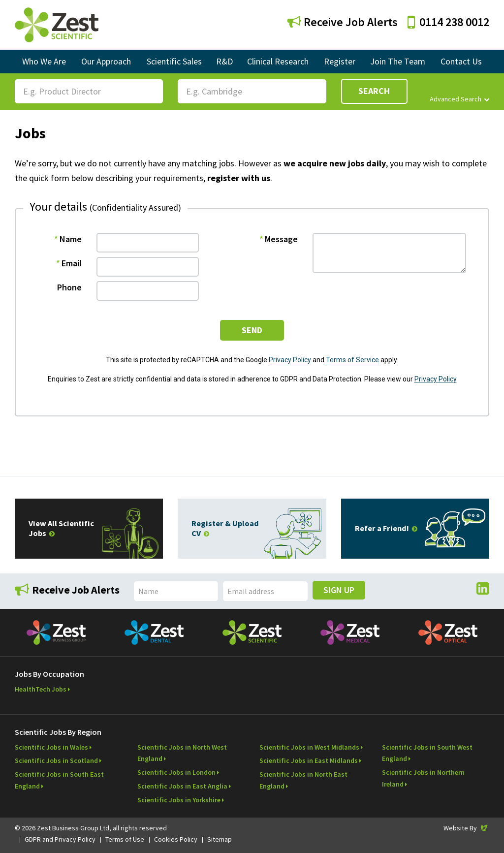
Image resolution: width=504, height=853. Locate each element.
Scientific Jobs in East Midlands (309, 760)
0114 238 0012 (448, 22)
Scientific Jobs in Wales (51, 747)
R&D (224, 61)
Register (340, 61)
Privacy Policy (290, 360)
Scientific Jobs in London (176, 772)
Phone (69, 287)
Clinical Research (278, 61)
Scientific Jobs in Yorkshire (179, 800)
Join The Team (398, 61)
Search (374, 91)
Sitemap (220, 839)
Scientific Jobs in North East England (303, 780)
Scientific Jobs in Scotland (56, 760)
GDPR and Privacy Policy (60, 839)
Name (71, 239)
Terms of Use (125, 839)
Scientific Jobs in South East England (59, 780)
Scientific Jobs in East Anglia (182, 786)
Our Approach (106, 61)
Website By (466, 828)
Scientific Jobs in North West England (182, 753)
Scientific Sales (174, 61)
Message (281, 239)
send (252, 330)
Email (72, 263)
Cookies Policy (176, 839)
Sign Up (339, 590)
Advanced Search (459, 99)
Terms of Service (352, 360)
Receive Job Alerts (343, 22)
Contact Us (461, 61)
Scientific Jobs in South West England (427, 753)
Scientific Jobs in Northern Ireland (423, 778)
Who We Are (44, 61)
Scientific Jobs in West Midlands (309, 747)
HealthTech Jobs (41, 689)
